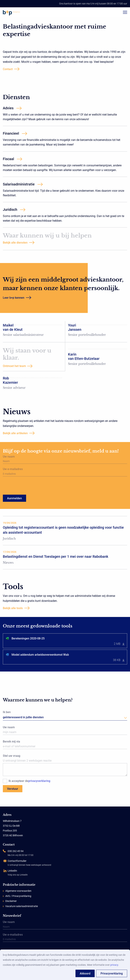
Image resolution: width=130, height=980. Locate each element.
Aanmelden (14, 498)
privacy (114, 965)
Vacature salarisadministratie (22, 906)
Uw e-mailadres (65, 472)
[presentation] (24, 485)
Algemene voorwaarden (18, 891)
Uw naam (65, 460)
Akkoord (85, 973)
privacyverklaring (39, 781)
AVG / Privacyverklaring (18, 896)
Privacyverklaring (112, 973)
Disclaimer (11, 901)
